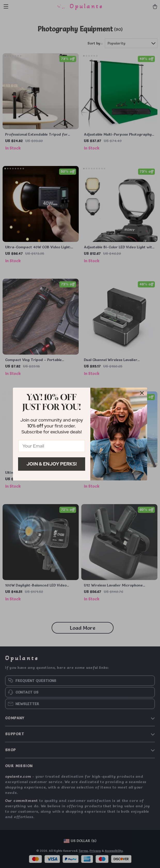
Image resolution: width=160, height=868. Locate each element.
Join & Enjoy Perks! (52, 464)
